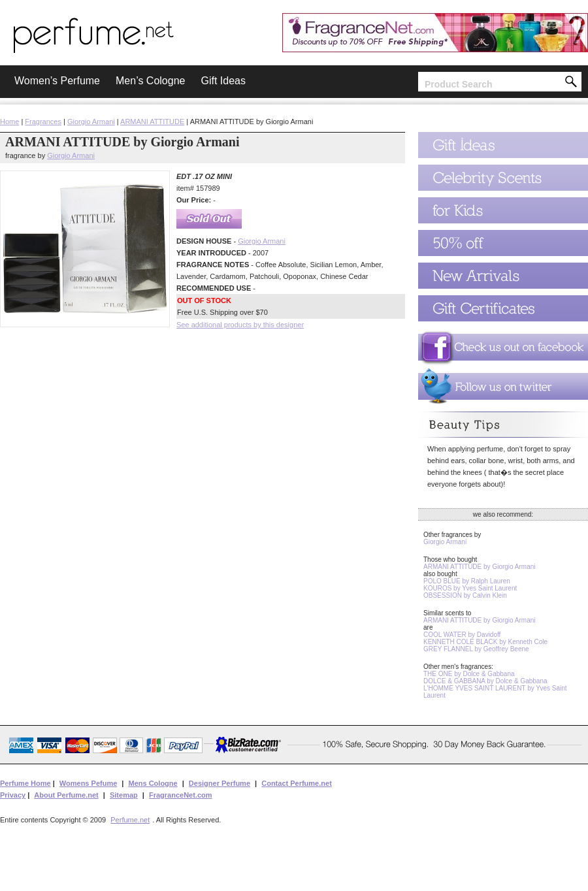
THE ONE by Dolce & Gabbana (469, 674)
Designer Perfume (220, 783)
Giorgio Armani (91, 121)
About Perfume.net (66, 795)
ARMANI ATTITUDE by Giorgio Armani (480, 567)
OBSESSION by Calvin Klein (465, 595)
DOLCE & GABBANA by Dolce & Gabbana (485, 681)
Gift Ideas (223, 81)
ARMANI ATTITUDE (152, 121)
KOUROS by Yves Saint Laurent (470, 588)
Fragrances (43, 121)
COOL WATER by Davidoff (462, 635)
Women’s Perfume (57, 81)
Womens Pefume (88, 783)
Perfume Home (25, 783)
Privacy (13, 795)
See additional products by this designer (240, 325)
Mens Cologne (153, 783)
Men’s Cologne (150, 81)
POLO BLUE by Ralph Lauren (467, 581)
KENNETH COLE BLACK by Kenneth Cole (485, 642)
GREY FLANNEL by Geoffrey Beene (476, 649)
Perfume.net (130, 820)
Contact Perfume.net (297, 783)
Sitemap (124, 795)
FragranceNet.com (181, 795)
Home (9, 121)
